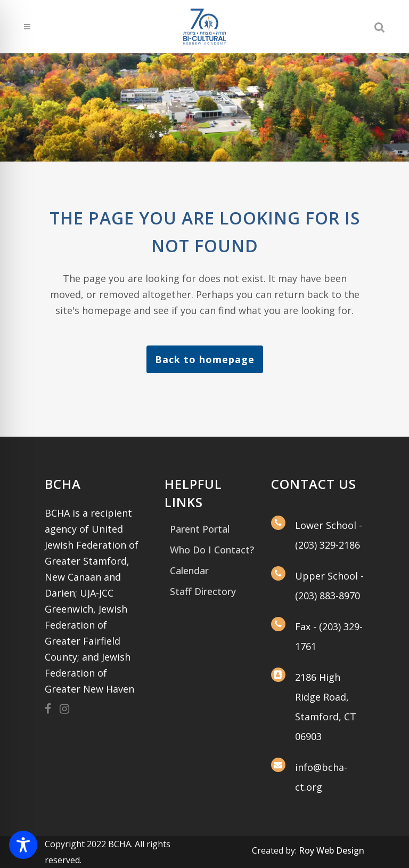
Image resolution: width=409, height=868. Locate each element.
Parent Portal (200, 529)
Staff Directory (203, 591)
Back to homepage (205, 359)
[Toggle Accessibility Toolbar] (23, 845)
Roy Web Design (332, 850)
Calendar (189, 570)
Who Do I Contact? (212, 550)
